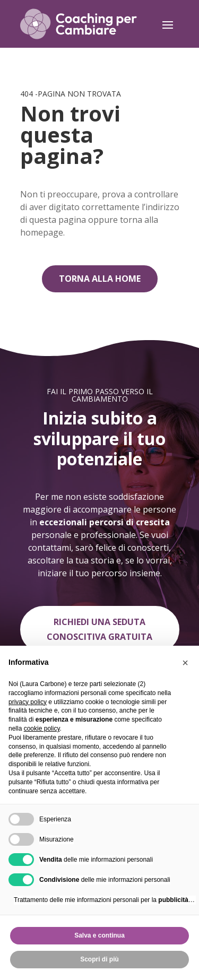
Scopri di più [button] (99, 959)
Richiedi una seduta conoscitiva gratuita (99, 629)
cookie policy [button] (42, 729)
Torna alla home (100, 279)
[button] (185, 663)
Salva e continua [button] (99, 935)
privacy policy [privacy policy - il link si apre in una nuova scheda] (28, 702)
